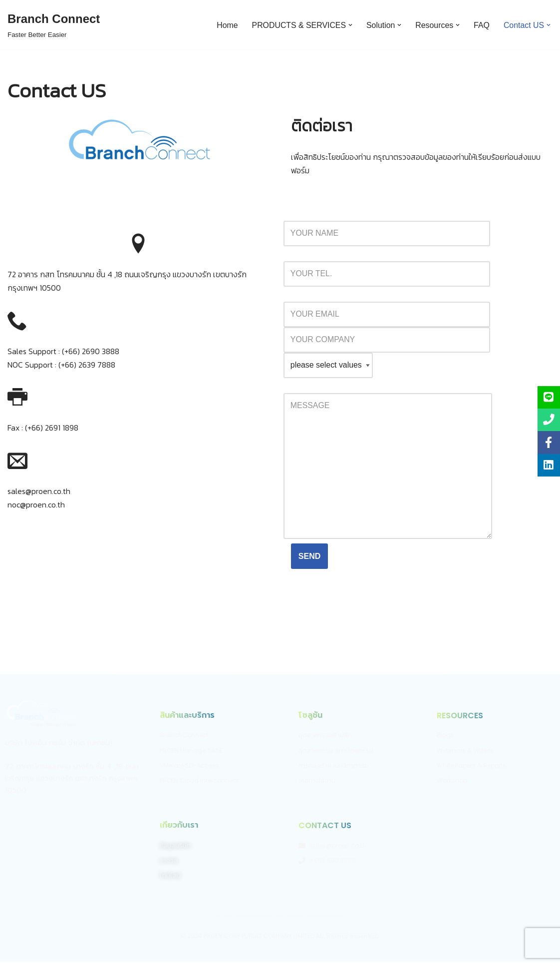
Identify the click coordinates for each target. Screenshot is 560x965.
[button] (349, 25)
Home (225, 25)
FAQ (481, 25)
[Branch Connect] (54, 25)
